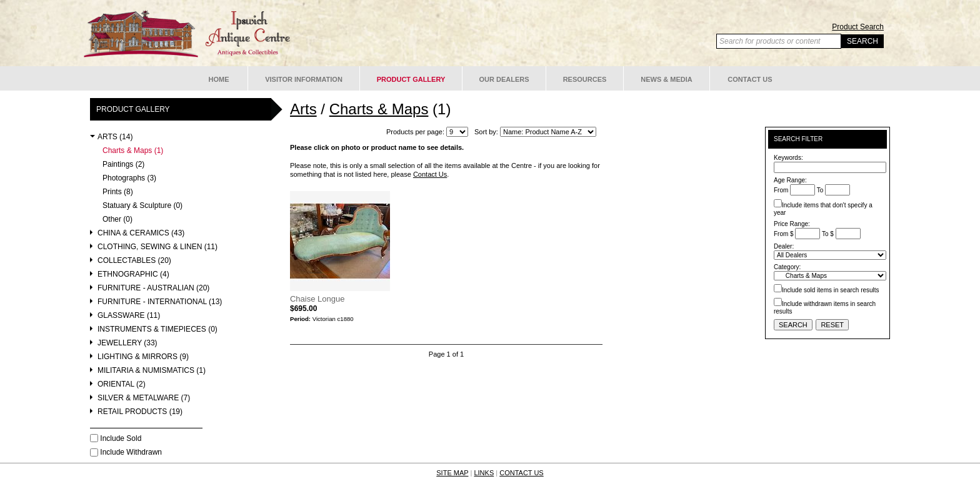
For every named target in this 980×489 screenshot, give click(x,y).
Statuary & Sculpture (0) (142, 206)
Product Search (858, 27)
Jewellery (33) (127, 343)
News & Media (667, 79)
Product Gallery (411, 79)
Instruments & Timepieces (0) (157, 329)
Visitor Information (304, 79)
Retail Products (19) (140, 412)
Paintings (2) (123, 165)
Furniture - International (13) (160, 302)
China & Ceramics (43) (141, 233)
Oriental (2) (122, 384)
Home (219, 79)
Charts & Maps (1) (133, 151)
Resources (585, 79)
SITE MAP (452, 473)
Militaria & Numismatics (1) (152, 371)
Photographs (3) (129, 178)
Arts (303, 109)
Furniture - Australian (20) (153, 288)
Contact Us (750, 79)
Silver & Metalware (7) (144, 398)
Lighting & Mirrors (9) (143, 357)
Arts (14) (115, 137)
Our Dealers (504, 79)
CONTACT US (522, 473)
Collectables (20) (134, 261)
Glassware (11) (129, 316)
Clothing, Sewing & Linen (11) (157, 247)
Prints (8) (118, 192)
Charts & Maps (379, 109)
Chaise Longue (317, 299)
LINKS (484, 473)
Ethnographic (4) (133, 274)
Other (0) (117, 220)
